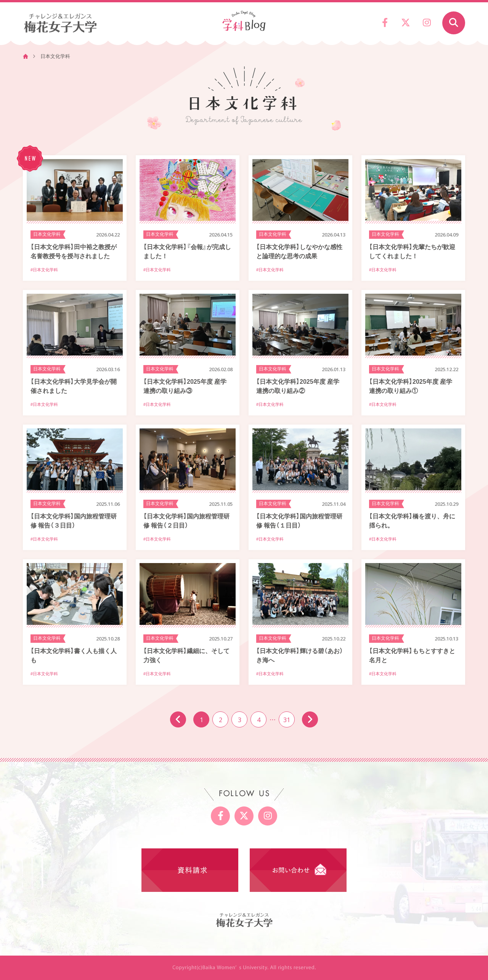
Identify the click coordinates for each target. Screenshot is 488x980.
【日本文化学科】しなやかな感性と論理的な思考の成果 (299, 251)
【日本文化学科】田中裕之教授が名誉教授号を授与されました (74, 251)
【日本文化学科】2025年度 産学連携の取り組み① (411, 386)
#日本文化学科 (44, 270)
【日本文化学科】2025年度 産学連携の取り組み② (298, 386)
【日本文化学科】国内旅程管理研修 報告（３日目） (74, 520)
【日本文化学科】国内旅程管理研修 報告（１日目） (299, 520)
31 (287, 719)
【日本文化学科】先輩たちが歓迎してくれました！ (412, 251)
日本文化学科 (47, 234)
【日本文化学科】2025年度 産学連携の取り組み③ (185, 386)
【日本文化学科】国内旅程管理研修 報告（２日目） (186, 520)
